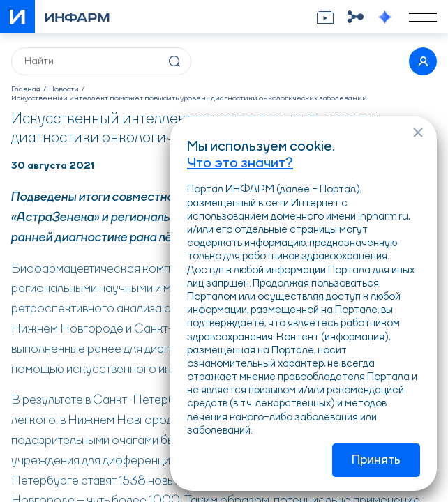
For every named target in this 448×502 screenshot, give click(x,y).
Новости (64, 90)
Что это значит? (240, 164)
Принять (376, 460)
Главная (26, 90)
